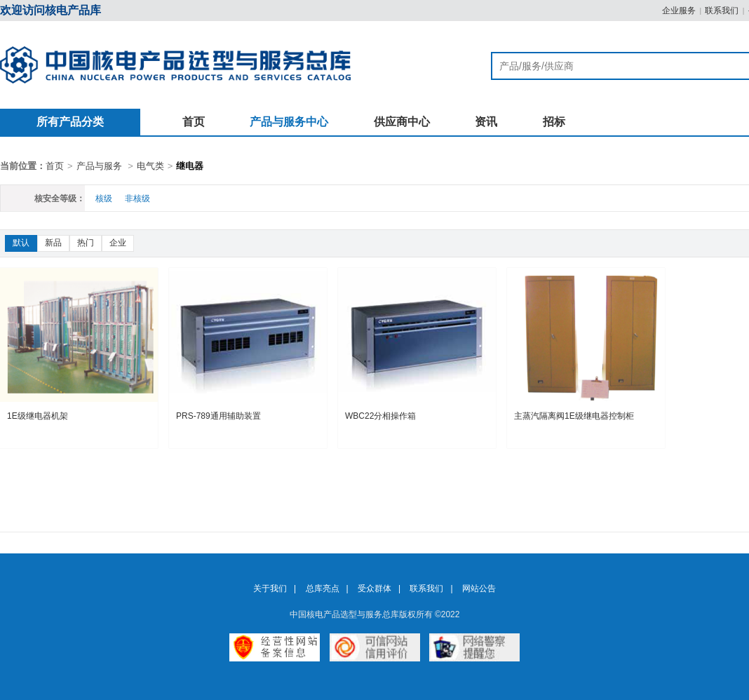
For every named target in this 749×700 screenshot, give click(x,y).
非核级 (137, 198)
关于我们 (270, 588)
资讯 (486, 122)
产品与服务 (99, 166)
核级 (104, 198)
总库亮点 (323, 588)
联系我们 (722, 11)
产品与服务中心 (289, 122)
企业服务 (679, 11)
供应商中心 (402, 122)
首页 (194, 122)
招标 (554, 122)
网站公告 (479, 588)
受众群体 (374, 588)
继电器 (190, 166)
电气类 (150, 166)
